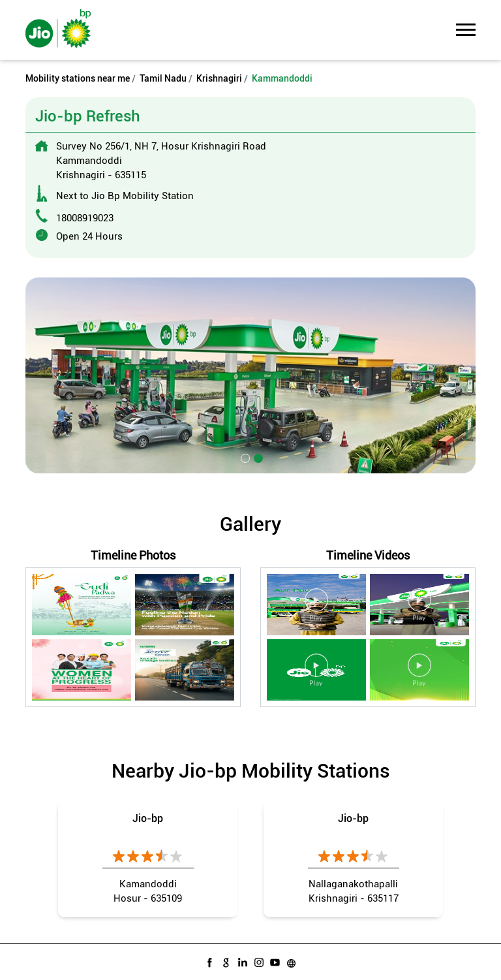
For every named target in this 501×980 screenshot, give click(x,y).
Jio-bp (148, 818)
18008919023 (85, 218)
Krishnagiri (219, 78)
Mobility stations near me (78, 78)
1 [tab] (244, 457)
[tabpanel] (250, 375)
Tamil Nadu (163, 78)
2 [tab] (257, 457)
